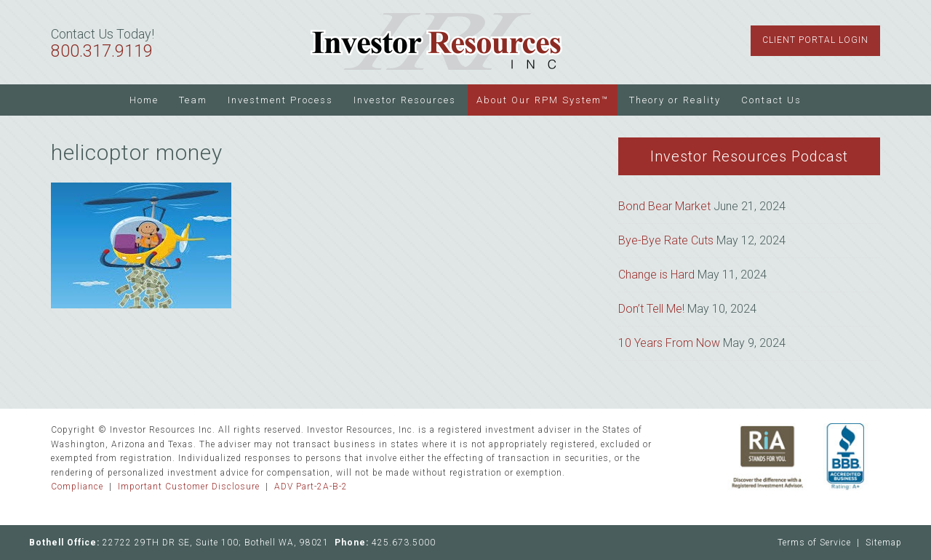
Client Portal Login (815, 40)
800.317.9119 (102, 51)
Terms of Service (814, 543)
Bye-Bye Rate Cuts (666, 240)
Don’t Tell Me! (651, 309)
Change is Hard (656, 275)
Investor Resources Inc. (436, 42)
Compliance (77, 487)
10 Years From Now (669, 343)
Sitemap (884, 543)
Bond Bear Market (664, 206)
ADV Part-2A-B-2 (311, 487)
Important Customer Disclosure (189, 487)
